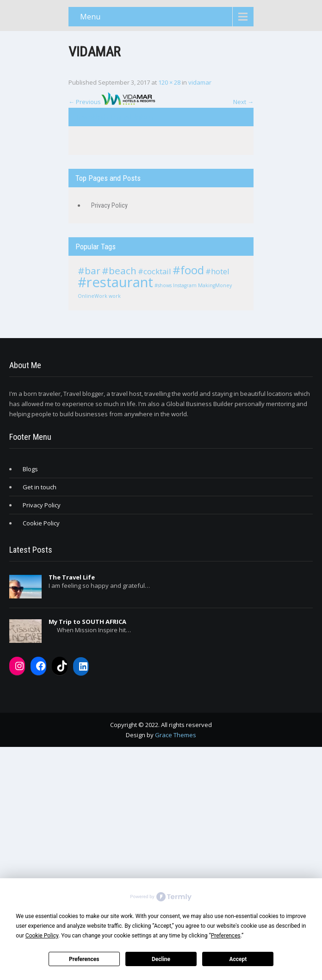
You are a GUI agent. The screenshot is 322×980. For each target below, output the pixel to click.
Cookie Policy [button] (42, 936)
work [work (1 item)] (115, 296)
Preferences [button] (226, 936)
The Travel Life (72, 577)
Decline (161, 959)
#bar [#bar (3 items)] (89, 271)
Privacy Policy (109, 205)
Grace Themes (176, 735)
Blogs (30, 469)
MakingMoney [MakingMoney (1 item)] (215, 285)
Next (243, 102)
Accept (238, 959)
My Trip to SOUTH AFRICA (87, 622)
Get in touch (40, 487)
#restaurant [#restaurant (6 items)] (115, 282)
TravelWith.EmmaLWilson (114, 117)
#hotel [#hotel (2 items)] (217, 271)
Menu (90, 17)
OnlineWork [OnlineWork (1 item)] (93, 296)
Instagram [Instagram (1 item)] (185, 285)
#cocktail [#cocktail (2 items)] (155, 271)
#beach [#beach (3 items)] (119, 271)
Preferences (84, 959)
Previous (85, 102)
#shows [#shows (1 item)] (163, 285)
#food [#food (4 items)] (188, 270)
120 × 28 (169, 82)
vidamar (200, 82)
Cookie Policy (41, 523)
